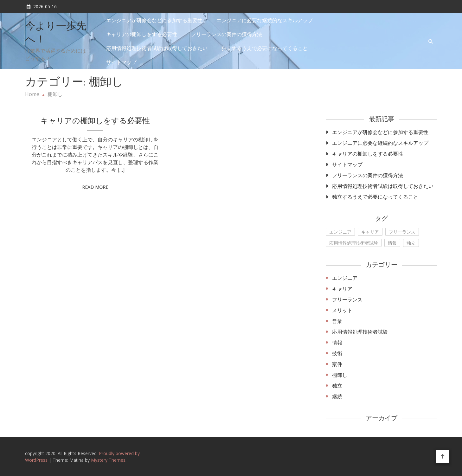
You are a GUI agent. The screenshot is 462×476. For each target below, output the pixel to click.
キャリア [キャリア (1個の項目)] (370, 232)
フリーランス (347, 299)
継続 (337, 396)
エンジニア (345, 278)
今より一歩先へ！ (56, 33)
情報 (337, 343)
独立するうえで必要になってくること (265, 48)
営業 (337, 321)
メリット (342, 310)
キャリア (342, 289)
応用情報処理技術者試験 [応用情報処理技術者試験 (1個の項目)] (354, 243)
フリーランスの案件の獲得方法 (227, 34)
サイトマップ (121, 62)
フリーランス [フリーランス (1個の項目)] (402, 232)
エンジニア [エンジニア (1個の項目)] (340, 232)
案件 (337, 364)
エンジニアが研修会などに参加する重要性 (154, 20)
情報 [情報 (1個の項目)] (392, 243)
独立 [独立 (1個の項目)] (411, 243)
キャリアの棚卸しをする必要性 (142, 34)
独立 (337, 386)
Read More (95, 187)
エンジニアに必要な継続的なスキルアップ (265, 20)
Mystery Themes (108, 460)
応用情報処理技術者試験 (360, 332)
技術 (337, 353)
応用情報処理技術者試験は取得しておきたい (157, 48)
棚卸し (340, 375)
